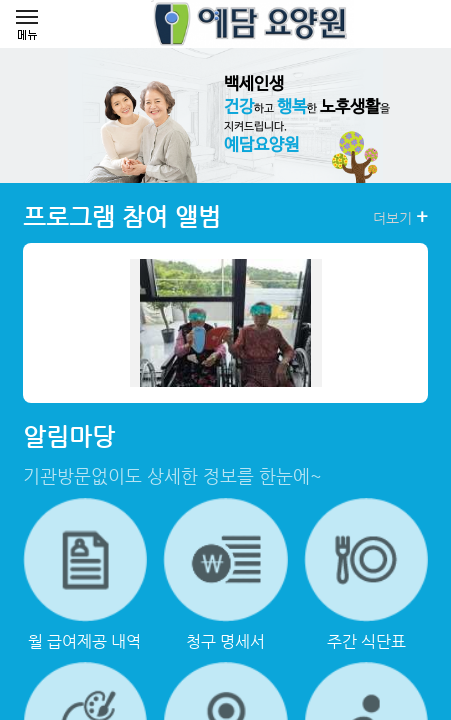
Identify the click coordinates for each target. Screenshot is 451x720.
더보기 (400, 217)
